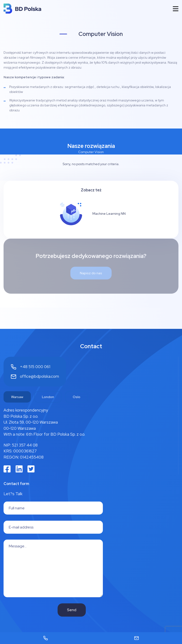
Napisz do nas (91, 264)
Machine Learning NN (109, 214)
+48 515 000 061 (35, 367)
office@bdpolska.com (39, 376)
